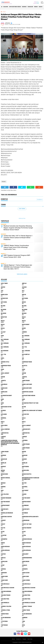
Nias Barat (25, 490)
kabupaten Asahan (28, 392)
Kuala (3, 422)
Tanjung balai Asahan (29, 588)
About (13, 639)
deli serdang (5, 339)
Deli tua (24, 347)
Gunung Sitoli (5, 362)
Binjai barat (26, 324)
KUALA (24, 422)
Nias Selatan (5, 494)
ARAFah (3, 287)
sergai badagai (26, 543)
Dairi (2, 336)
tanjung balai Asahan (8, 588)
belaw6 (3, 306)
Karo (23, 399)
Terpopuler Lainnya (22, 274)
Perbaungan (26, 520)
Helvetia (25, 366)
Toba (23, 621)
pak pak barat (26, 498)
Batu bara (25, 298)
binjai (24, 317)
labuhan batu (26, 429)
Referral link (22, 218)
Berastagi (4, 317)
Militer (24, 483)
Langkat (24, 437)
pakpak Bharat (5, 505)
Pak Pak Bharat (5, 502)
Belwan (24, 313)
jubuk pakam (26, 381)
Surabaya (25, 569)
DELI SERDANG (26, 343)
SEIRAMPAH (4, 539)
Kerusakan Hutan (6, 407)
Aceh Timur (4, 283)
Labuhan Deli (26, 433)
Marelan (25, 463)
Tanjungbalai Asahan (28, 603)
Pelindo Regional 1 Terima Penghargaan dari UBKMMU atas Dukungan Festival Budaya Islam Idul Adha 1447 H (18, 267)
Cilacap (3, 332)
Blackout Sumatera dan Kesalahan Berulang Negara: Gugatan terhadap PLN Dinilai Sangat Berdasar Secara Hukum (18, 228)
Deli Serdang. (5, 347)
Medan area (25, 470)
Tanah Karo (4, 580)
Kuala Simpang (5, 429)
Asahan (24, 287)
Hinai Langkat (5, 373)
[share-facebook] (13, 187)
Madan (24, 452)
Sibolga (3, 558)
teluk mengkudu (27, 614)
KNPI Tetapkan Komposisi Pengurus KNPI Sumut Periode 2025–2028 (17, 256)
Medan (36, 7)
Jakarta (3, 381)
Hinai (24, 369)
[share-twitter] (22, 187)
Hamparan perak (6, 366)
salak (3, 532)
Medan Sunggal (5, 478)
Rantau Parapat (27, 528)
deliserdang (5, 351)
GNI (23, 358)
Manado (24, 459)
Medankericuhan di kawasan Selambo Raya (31, 478)
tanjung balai (5, 584)
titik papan (4, 621)
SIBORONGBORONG (27, 558)
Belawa (24, 306)
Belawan (25, 309)
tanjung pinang (6, 595)
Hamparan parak (27, 362)
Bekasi (24, 302)
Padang (24, 494)
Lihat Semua (22, 209)
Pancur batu (26, 509)
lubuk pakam (26, 444)
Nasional (25, 487)
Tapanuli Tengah (27, 606)
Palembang (25, 505)
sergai (3, 543)
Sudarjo (24, 565)
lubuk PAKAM (26, 448)
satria (24, 535)
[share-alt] (5, 187)
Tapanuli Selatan (6, 606)
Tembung (25, 618)
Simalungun (26, 561)
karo (2, 399)
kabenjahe (4, 392)
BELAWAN (6, 7)
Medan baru (4, 474)
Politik (3, 528)
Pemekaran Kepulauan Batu (30, 517)
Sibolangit (25, 554)
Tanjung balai (26, 584)
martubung (25, 467)
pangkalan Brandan (7, 513)
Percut (3, 524)
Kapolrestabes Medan (15, 7)
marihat (3, 467)
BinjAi (24, 321)
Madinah (24, 7)
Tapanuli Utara (5, 610)
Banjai (24, 295)
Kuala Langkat (26, 425)
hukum (24, 373)
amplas (24, 283)
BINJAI (3, 324)
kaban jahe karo (27, 384)
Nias (2, 490)
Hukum (3, 377)
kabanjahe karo (27, 388)
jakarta (24, 377)
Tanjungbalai (5, 603)
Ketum (24, 407)
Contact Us (19, 639)
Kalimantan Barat (6, 395)
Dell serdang (26, 351)
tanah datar (26, 573)
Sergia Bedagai (26, 550)
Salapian (4, 535)
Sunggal (3, 569)
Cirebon (24, 332)
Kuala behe (4, 425)
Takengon (4, 573)
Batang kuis (4, 298)
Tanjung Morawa (27, 591)
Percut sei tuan (27, 524)
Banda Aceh (4, 295)
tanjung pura (26, 595)
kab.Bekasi (4, 384)
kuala (24, 418)
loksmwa (25, 440)
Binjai (3, 321)
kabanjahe (4, 388)
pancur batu (5, 509)
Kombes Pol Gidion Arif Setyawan (32, 410)
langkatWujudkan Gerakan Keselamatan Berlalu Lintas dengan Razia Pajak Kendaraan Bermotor (10, 443)
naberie (3, 487)
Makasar (25, 455)
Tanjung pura (5, 599)
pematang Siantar (6, 517)
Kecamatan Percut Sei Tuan (30, 403)
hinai (2, 369)
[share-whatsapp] (31, 187)
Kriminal (4, 418)
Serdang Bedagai (27, 539)
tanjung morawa (6, 591)
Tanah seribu (26, 580)
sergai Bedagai (5, 547)
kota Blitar (25, 414)
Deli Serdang (26, 339)
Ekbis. (3, 358)
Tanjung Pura (26, 599)
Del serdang (26, 336)
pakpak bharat (26, 502)
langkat (3, 437)
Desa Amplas (26, 354)
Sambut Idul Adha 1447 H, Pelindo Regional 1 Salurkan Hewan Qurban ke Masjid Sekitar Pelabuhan (18, 238)
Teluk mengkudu (6, 618)
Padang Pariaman (6, 498)
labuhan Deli (5, 433)
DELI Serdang (5, 343)
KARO (2, 403)
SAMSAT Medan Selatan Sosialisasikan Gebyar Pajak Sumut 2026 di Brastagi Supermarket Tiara (16, 247)
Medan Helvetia (27, 474)
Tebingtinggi (5, 614)
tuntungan (4, 625)
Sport (3, 565)
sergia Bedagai (5, 550)
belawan (4, 309)
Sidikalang (4, 561)
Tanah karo (25, 576)
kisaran (3, 410)
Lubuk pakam (5, 452)
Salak (24, 532)
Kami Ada (30, 639)
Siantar (3, 554)
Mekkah (3, 483)
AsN (2, 291)
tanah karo (4, 576)
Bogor (24, 328)
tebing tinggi (26, 610)
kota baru (4, 414)
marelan (4, 463)
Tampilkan (40, 199)
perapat (3, 520)
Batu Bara (4, 302)
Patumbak (25, 513)
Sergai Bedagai (26, 547)
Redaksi (24, 639)
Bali (23, 291)
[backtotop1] (42, 642)
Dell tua (3, 354)
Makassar (30, 7)
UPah (23, 625)
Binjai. (3, 328)
